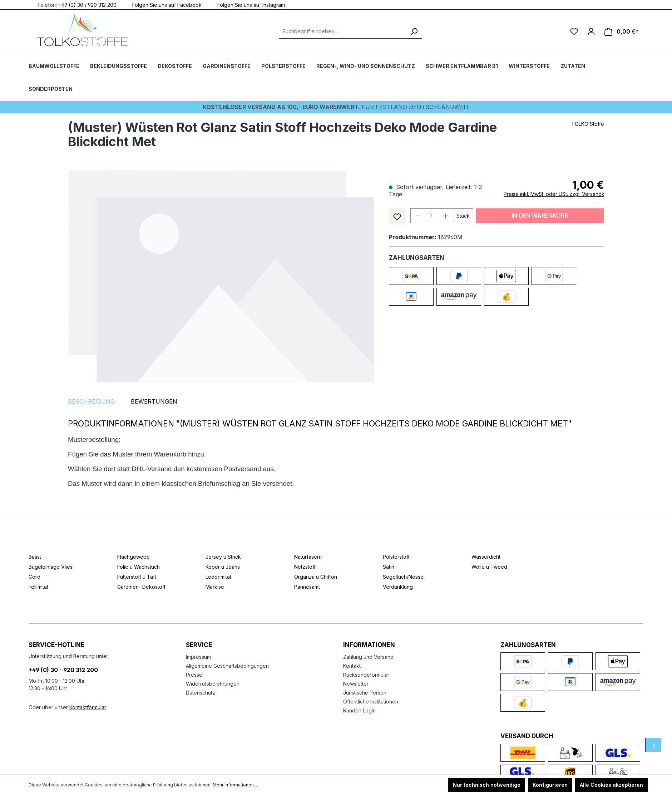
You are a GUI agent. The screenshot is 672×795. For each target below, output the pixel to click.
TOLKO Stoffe (588, 124)
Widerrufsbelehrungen (213, 684)
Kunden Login (359, 710)
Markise (215, 587)
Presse (194, 675)
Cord (34, 577)
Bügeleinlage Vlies (51, 567)
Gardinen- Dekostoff (141, 587)
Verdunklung (398, 587)
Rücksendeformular (366, 675)
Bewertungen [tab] (154, 401)
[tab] (91, 401)
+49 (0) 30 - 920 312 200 (63, 670)
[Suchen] (414, 31)
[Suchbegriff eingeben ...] (343, 31)
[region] (221, 276)
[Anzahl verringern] (418, 216)
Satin (389, 567)
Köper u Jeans (223, 567)
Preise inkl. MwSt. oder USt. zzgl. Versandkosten (561, 194)
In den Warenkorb (540, 216)
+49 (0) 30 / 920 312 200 (87, 4)
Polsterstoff (396, 557)
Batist (35, 557)
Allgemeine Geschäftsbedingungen (227, 666)
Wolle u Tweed (489, 567)
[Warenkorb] (622, 32)
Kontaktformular (88, 707)
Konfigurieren (550, 785)
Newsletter (356, 684)
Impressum (198, 657)
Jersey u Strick (223, 557)
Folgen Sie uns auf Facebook (163, 4)
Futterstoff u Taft (137, 577)
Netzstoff (305, 567)
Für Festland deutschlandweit (336, 107)
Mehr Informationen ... (235, 785)
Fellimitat (38, 587)
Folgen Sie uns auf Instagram (247, 4)
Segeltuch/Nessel (404, 577)
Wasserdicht (486, 557)
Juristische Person (365, 693)
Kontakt (352, 666)
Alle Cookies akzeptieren (611, 785)
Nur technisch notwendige (487, 785)
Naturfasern (308, 557)
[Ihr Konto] (591, 31)
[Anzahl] (432, 216)
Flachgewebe (134, 557)
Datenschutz (201, 693)
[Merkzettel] (574, 31)
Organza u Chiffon (316, 577)
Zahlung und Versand (368, 657)
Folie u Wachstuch (139, 567)
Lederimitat (218, 577)
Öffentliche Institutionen (371, 702)
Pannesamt (307, 587)
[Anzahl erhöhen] (446, 216)
